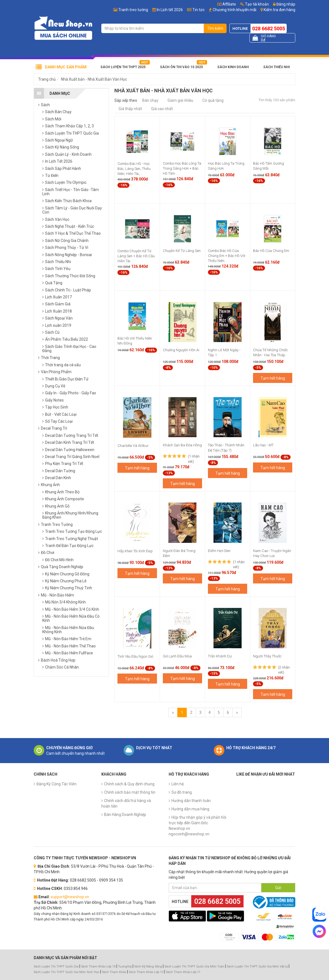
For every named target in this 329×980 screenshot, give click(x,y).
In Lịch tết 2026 (170, 10)
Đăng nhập (284, 4)
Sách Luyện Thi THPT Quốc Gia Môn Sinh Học (67, 972)
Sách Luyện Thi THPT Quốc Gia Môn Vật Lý (257, 967)
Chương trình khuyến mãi (235, 10)
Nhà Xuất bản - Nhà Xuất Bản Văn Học (94, 79)
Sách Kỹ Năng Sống (148, 967)
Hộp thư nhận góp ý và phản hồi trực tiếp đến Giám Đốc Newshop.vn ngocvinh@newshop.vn (197, 826)
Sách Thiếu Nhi (277, 67)
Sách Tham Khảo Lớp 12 (147, 972)
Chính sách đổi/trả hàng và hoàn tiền (126, 803)
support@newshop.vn (70, 897)
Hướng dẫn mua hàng (190, 809)
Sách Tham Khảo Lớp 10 (98, 967)
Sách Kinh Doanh (233, 67)
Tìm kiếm (215, 28)
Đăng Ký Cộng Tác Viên (57, 784)
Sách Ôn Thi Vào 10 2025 (181, 67)
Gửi (278, 888)
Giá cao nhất (162, 109)
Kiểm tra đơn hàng (279, 10)
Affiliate (227, 4)
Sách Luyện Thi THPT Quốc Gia (56, 967)
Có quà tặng (213, 100)
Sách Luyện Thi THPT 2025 (123, 67)
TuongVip (125, 967)
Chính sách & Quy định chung (129, 784)
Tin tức (198, 10)
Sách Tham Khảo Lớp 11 (183, 972)
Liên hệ (178, 784)
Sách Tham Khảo (114, 972)
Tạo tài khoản (255, 4)
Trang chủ (47, 79)
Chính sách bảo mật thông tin (130, 792)
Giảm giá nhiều (180, 100)
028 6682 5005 (269, 29)
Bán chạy (150, 100)
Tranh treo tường (133, 10)
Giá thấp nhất (130, 109)
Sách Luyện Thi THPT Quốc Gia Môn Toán (194, 967)
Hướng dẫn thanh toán (191, 801)
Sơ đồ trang (182, 792)
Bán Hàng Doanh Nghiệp (125, 815)
